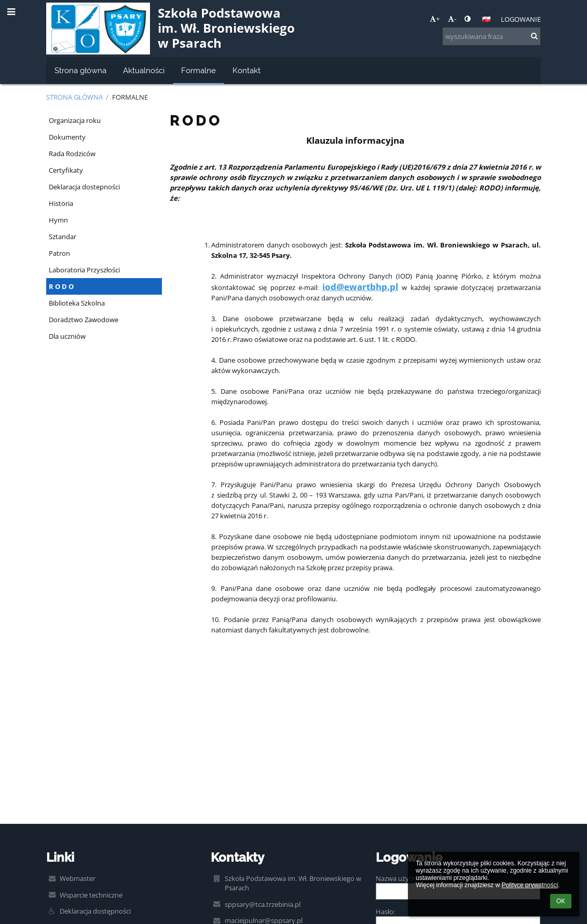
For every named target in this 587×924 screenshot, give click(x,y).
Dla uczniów (67, 336)
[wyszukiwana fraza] (492, 36)
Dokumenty (67, 137)
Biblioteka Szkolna (77, 303)
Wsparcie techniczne (91, 895)
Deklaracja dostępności (95, 911)
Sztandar (63, 237)
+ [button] (435, 19)
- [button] (452, 19)
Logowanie (521, 19)
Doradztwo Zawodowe (84, 320)
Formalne (130, 97)
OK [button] (561, 901)
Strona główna (74, 97)
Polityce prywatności (530, 885)
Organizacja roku (75, 120)
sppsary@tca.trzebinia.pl (263, 904)
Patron (59, 253)
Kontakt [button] (247, 70)
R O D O (61, 286)
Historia (61, 203)
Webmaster (78, 878)
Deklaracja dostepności (84, 187)
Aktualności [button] (144, 70)
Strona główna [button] (80, 70)
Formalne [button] (199, 70)
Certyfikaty (66, 170)
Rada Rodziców (72, 154)
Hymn (58, 220)
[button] (486, 19)
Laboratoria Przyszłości (84, 270)
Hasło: (385, 912)
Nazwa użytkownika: (407, 878)
